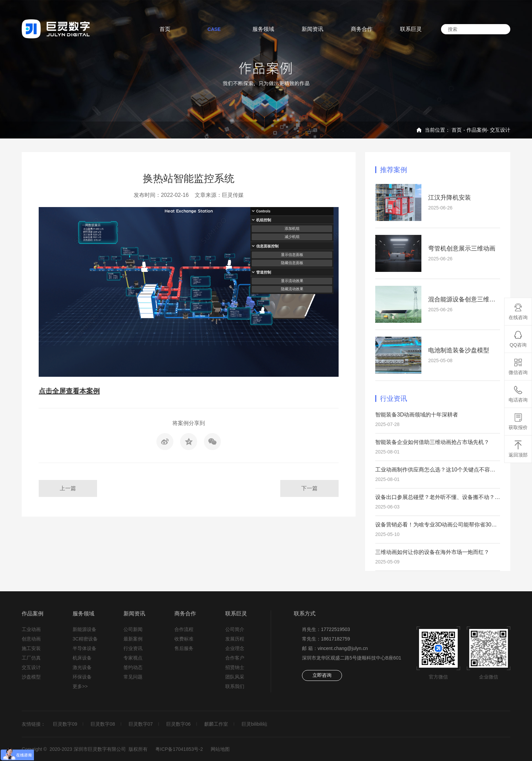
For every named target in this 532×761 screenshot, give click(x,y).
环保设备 (82, 677)
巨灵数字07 (141, 724)
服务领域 (83, 614)
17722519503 (336, 629)
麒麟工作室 (216, 724)
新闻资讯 (134, 614)
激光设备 (82, 667)
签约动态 (133, 667)
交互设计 (500, 130)
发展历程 (235, 639)
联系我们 (235, 686)
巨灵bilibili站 (254, 724)
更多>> (80, 686)
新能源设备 (84, 629)
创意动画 (31, 639)
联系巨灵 (236, 614)
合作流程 (184, 629)
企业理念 (235, 648)
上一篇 (68, 488)
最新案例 (133, 639)
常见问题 (133, 677)
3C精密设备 (85, 639)
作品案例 (477, 130)
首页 (457, 130)
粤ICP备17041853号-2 (179, 749)
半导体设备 (84, 648)
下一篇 (309, 488)
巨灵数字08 (103, 724)
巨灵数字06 (178, 724)
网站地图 (220, 749)
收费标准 (184, 639)
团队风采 (235, 677)
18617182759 (336, 639)
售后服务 (184, 648)
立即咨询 (322, 675)
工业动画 (31, 629)
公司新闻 (133, 629)
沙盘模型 (31, 677)
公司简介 (235, 629)
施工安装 (31, 648)
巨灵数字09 (65, 724)
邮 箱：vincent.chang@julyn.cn (335, 648)
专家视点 (133, 658)
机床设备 (82, 658)
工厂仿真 (31, 658)
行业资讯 (133, 648)
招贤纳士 (235, 667)
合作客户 (235, 658)
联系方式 (305, 614)
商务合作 (185, 614)
